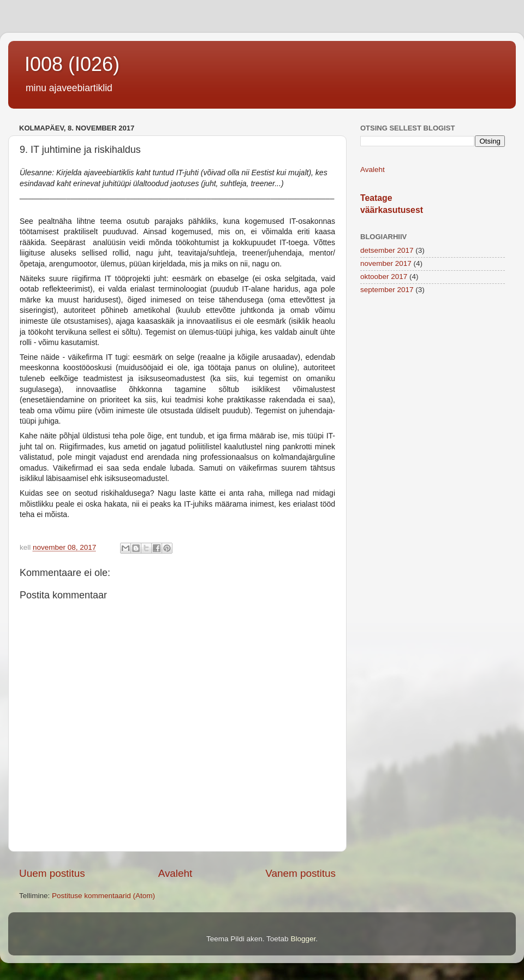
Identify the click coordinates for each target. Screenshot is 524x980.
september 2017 (387, 290)
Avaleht (175, 873)
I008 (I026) (72, 64)
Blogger (303, 939)
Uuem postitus (52, 873)
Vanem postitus (300, 873)
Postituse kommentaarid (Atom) (103, 896)
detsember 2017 (387, 250)
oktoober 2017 (384, 277)
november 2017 (386, 263)
